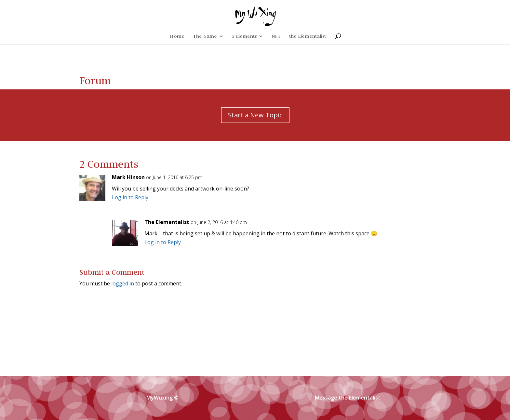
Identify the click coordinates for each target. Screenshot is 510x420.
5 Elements (244, 36)
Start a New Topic (255, 115)
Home (177, 36)
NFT (276, 36)
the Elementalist (308, 36)
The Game (205, 36)
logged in (123, 283)
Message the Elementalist (348, 398)
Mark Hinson (128, 177)
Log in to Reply (130, 197)
